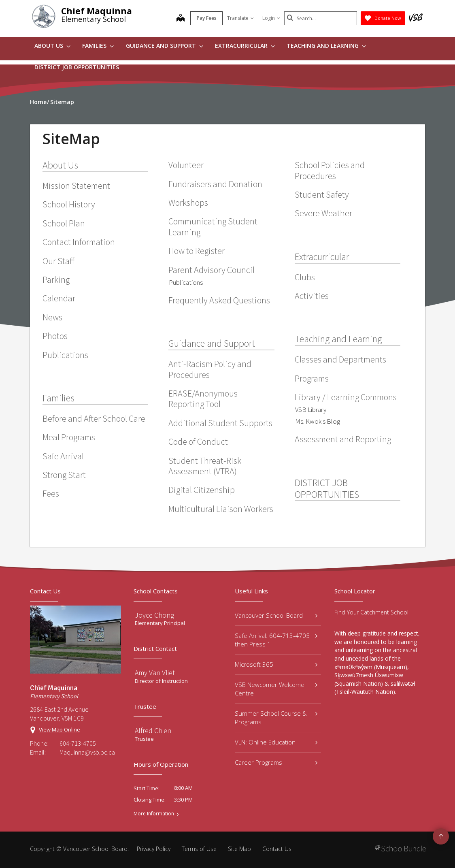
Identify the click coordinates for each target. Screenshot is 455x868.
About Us (52, 46)
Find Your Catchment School (371, 612)
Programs (312, 378)
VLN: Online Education (276, 742)
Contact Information (79, 242)
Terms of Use (199, 849)
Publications (65, 355)
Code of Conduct (198, 441)
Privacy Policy (154, 849)
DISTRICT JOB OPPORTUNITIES (77, 67)
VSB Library (311, 409)
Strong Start (64, 475)
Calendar (59, 298)
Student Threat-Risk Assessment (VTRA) (205, 466)
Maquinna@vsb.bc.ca (87, 752)
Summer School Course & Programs (276, 718)
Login (271, 18)
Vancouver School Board (276, 615)
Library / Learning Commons (346, 397)
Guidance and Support (165, 46)
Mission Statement (76, 186)
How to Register (197, 251)
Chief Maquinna (97, 11)
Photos (55, 336)
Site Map (239, 849)
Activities (312, 296)
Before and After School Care (94, 418)
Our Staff (58, 261)
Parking (56, 279)
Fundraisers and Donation (215, 184)
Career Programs (276, 762)
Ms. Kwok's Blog (318, 421)
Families (98, 46)
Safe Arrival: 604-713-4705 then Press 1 (276, 640)
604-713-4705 (78, 743)
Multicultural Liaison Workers (221, 509)
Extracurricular (245, 46)
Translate (240, 18)
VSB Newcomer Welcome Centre (276, 689)
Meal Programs (69, 437)
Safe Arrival (63, 456)
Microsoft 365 (276, 664)
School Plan (64, 223)
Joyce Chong (154, 615)
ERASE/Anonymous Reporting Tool (203, 399)
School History (69, 204)
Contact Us (277, 849)
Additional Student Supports (220, 423)
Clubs (305, 277)
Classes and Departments (340, 359)
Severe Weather (323, 213)
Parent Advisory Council (212, 270)
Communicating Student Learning (213, 226)
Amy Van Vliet (155, 673)
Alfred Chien (153, 730)
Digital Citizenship (202, 490)
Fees (51, 493)
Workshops (188, 203)
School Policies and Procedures (330, 170)
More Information (154, 814)
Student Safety (322, 194)
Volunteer (186, 165)
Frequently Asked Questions (219, 300)
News (52, 317)
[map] (181, 19)
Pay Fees (207, 18)
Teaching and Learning (326, 46)
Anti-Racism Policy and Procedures (210, 369)
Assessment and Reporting (343, 439)
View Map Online (60, 729)
